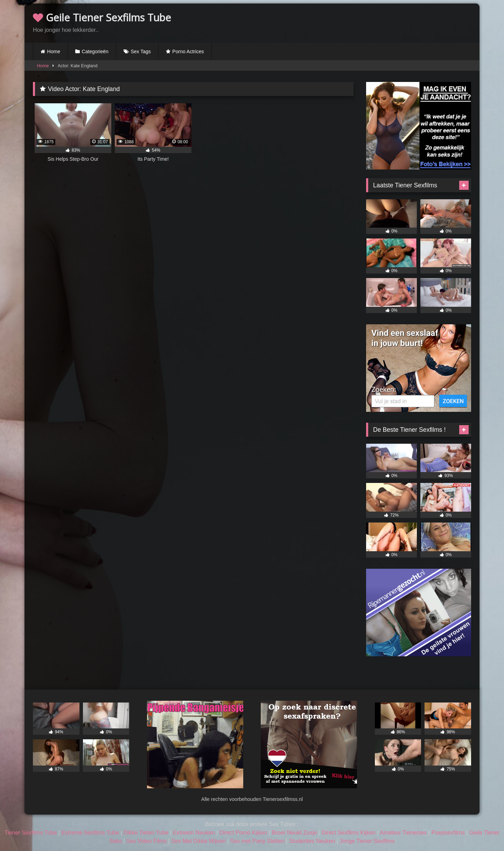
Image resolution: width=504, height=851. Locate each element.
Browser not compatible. (389, 22)
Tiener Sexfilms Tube (31, 833)
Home (54, 51)
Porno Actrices (188, 51)
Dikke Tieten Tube (146, 833)
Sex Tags (141, 51)
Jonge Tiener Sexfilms (367, 841)
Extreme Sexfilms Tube (90, 833)
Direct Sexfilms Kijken (348, 833)
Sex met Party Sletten (257, 841)
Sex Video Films (146, 841)
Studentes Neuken (312, 841)
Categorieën (95, 51)
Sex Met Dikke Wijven (198, 841)
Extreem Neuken (194, 833)
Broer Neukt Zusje (294, 833)
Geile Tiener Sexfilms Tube (102, 17)
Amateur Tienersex (403, 833)
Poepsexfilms (448, 833)
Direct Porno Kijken (243, 833)
